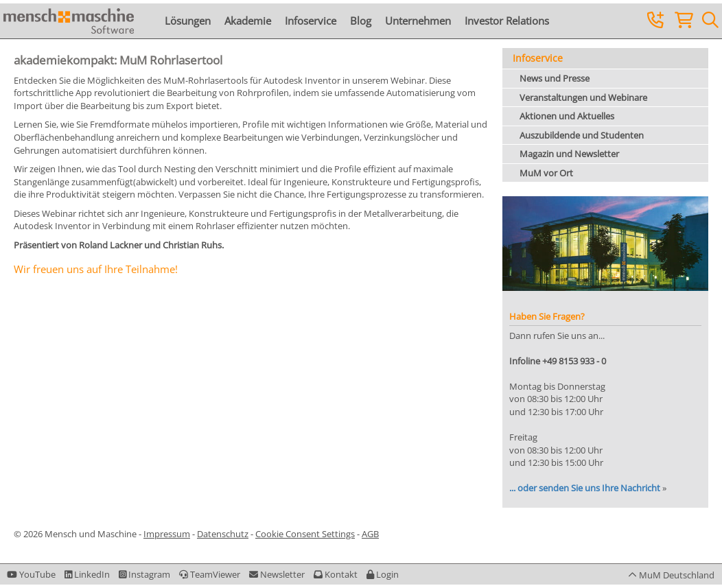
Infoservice (311, 21)
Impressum (167, 534)
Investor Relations (507, 21)
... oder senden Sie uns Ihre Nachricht (585, 488)
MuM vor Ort (546, 173)
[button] (383, 574)
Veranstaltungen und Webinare (583, 97)
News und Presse (555, 78)
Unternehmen (418, 21)
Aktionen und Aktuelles (567, 116)
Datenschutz (223, 534)
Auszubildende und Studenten (582, 135)
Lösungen (188, 21)
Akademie (248, 21)
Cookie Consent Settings (305, 534)
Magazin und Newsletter (569, 154)
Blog (361, 21)
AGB (370, 534)
